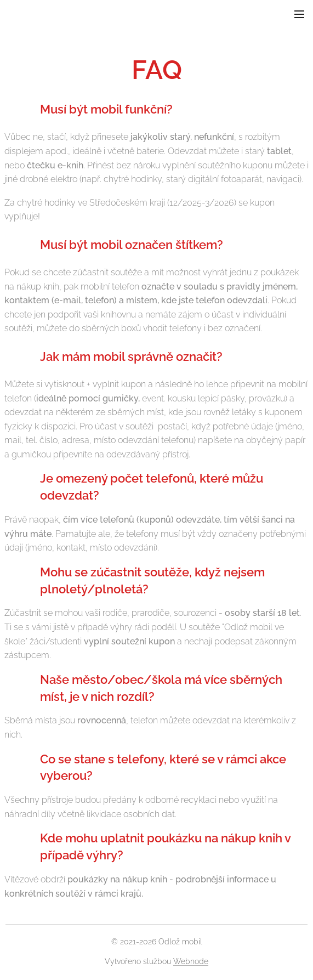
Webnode (191, 961)
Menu (299, 14)
